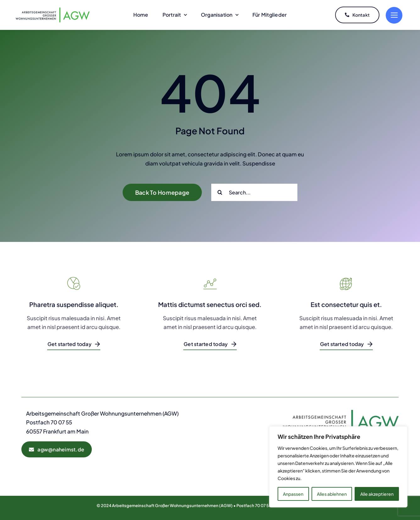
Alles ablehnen (332, 494)
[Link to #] (394, 15)
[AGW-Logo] (53, 10)
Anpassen (293, 494)
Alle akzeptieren (377, 494)
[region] (338, 467)
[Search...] (254, 192)
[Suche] (220, 192)
